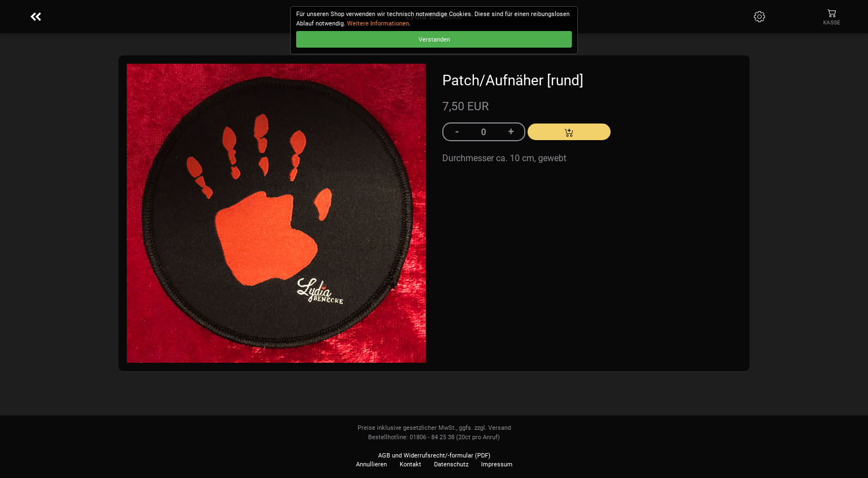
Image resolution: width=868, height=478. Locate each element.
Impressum (497, 464)
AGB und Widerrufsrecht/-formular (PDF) (434, 456)
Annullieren (371, 464)
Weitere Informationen (378, 24)
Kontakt (410, 464)
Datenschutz (451, 464)
